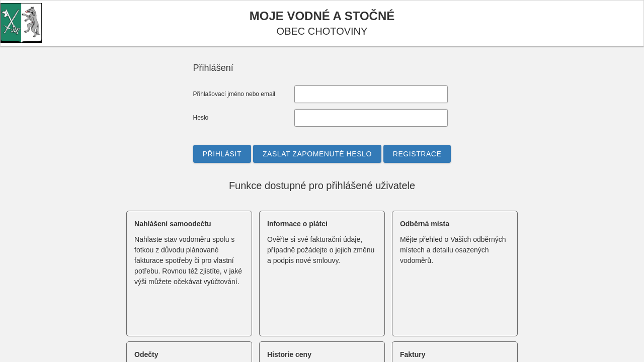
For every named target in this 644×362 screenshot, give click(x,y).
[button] (222, 154)
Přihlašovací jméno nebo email (234, 94)
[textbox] (371, 94)
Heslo (201, 118)
